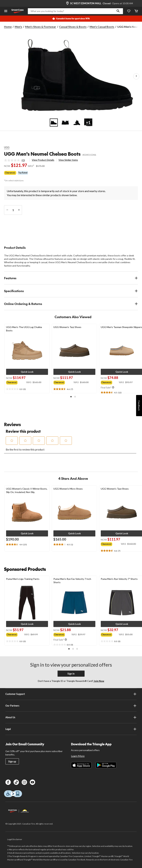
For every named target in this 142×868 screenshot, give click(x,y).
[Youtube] (32, 782)
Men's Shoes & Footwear (41, 27)
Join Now (99, 681)
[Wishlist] (129, 11)
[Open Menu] (6, 11)
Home (8, 27)
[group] (16, 382)
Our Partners (71, 706)
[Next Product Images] (136, 76)
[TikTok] (16, 782)
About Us (71, 717)
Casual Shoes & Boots (73, 27)
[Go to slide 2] (65, 123)
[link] (16, 160)
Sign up (12, 761)
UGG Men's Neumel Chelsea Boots (42, 154)
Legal (71, 729)
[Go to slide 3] (77, 123)
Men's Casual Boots (102, 27)
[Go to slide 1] (54, 123)
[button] (118, 11)
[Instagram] (24, 782)
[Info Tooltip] (113, 388)
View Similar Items (68, 160)
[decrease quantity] (7, 210)
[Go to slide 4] (88, 123)
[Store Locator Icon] (67, 3)
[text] (27, 389)
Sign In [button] (71, 674)
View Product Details (43, 160)
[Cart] (136, 11)
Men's (18, 27)
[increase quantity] (19, 210)
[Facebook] (8, 782)
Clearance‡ (10, 173)
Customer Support (71, 694)
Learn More (78, 756)
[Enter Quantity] (13, 210)
